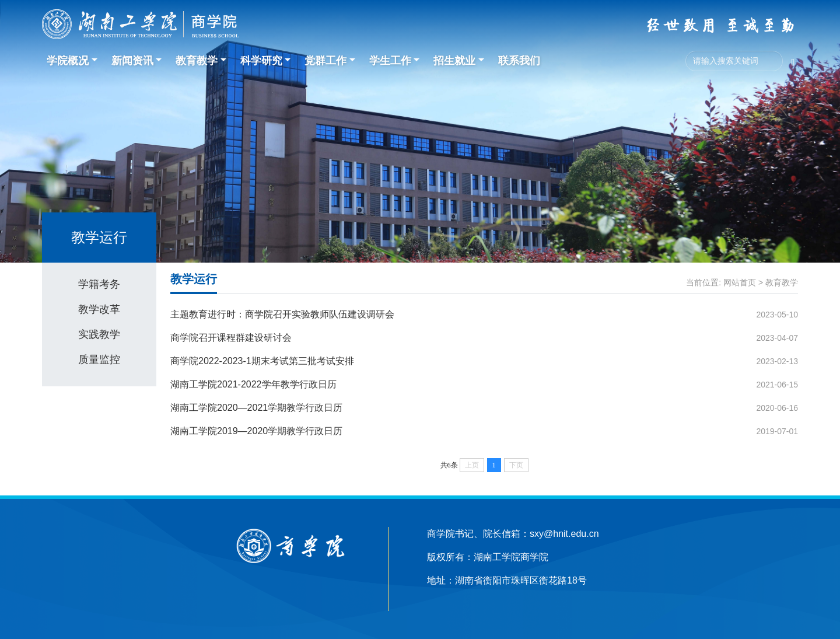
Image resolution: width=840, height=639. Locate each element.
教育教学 (782, 282)
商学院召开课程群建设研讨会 (231, 338)
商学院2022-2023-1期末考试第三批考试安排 (262, 361)
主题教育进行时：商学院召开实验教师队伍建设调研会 (282, 314)
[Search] (734, 61)
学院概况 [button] (68, 61)
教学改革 (99, 309)
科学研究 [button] (261, 61)
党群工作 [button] (325, 61)
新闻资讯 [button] (132, 61)
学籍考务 (99, 284)
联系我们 (519, 61)
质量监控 (99, 359)
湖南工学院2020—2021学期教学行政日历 (256, 408)
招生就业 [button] (454, 61)
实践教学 (99, 334)
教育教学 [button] (197, 61)
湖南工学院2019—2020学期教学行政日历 (256, 431)
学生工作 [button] (390, 61)
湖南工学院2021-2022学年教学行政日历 (253, 384)
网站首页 (740, 282)
